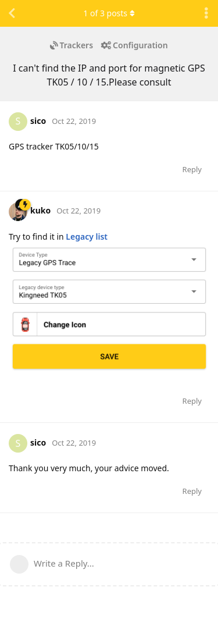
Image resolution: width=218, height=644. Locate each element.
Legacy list (87, 236)
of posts (109, 13)
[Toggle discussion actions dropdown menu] (206, 13)
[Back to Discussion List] (12, 13)
